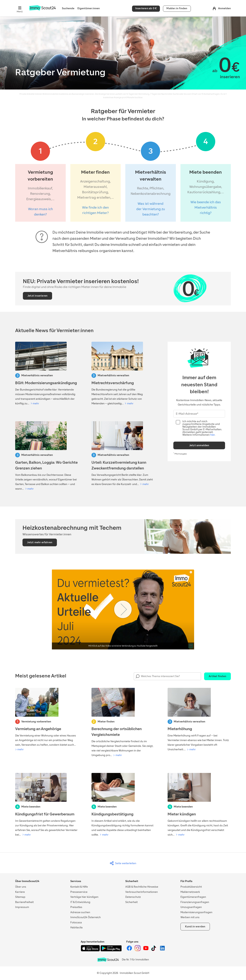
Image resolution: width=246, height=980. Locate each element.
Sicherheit (131, 902)
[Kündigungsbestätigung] (123, 805)
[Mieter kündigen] (199, 805)
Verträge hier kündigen (84, 897)
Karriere (20, 892)
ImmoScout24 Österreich (86, 917)
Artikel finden (217, 676)
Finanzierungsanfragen (195, 902)
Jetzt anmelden (199, 445)
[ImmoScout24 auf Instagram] (138, 950)
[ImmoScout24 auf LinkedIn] (162, 950)
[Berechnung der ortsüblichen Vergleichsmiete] (123, 723)
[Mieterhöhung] (199, 720)
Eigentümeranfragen (193, 897)
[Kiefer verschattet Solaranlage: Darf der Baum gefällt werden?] (47, 456)
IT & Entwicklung (80, 902)
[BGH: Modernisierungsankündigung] (47, 374)
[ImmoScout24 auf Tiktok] (154, 950)
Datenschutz (133, 897)
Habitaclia (76, 927)
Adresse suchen (80, 912)
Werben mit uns (190, 917)
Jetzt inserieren (37, 296)
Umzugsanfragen (191, 907)
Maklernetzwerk (190, 892)
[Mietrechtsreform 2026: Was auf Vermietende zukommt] (123, 374)
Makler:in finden (177, 8)
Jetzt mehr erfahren (40, 542)
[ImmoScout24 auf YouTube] (146, 950)
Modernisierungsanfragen (196, 912)
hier (212, 435)
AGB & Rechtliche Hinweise (142, 887)
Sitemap (20, 897)
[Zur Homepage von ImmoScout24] (42, 10)
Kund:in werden (195, 927)
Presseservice (79, 892)
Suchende (68, 8)
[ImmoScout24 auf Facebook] (130, 950)
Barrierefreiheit (24, 902)
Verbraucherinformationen (142, 892)
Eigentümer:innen (89, 8)
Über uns (21, 887)
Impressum (22, 907)
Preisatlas (76, 907)
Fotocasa (76, 922)
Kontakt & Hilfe (79, 887)
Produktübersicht (191, 887)
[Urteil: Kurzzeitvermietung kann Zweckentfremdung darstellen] (123, 454)
